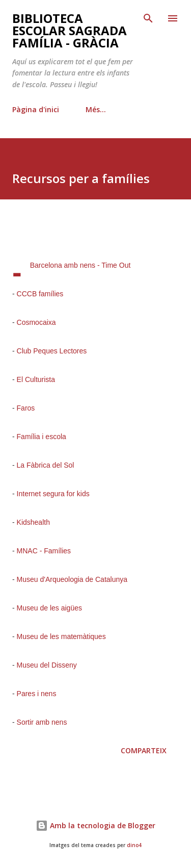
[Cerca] (148, 18)
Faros (26, 408)
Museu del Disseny (47, 665)
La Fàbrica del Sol (46, 465)
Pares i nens (37, 694)
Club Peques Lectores (52, 351)
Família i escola (42, 437)
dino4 (134, 845)
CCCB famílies (40, 294)
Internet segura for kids (53, 494)
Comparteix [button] (144, 750)
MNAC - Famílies (44, 551)
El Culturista (36, 379)
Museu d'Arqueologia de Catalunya (72, 579)
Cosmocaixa (36, 322)
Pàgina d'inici (36, 109)
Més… (96, 109)
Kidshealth (33, 522)
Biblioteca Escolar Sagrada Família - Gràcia (70, 30)
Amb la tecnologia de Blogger (95, 825)
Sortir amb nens (42, 722)
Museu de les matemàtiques (61, 636)
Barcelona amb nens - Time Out (80, 265)
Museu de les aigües (49, 608)
